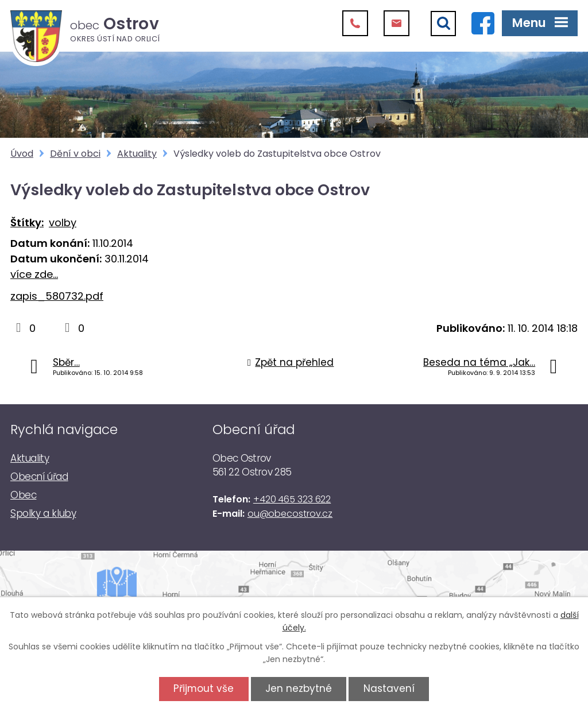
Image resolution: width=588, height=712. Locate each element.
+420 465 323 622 (292, 499)
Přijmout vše (204, 688)
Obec (23, 495)
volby (63, 222)
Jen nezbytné (299, 688)
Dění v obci (75, 154)
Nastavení (389, 688)
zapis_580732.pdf (57, 296)
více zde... (34, 274)
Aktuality (137, 154)
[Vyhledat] (443, 24)
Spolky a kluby (43, 513)
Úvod (22, 154)
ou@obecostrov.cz (290, 514)
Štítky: (27, 222)
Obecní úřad (39, 477)
